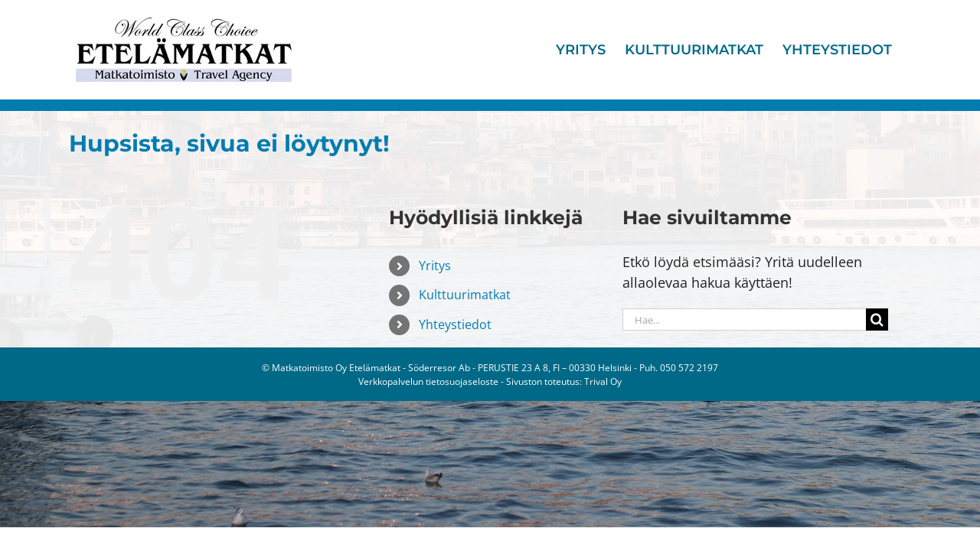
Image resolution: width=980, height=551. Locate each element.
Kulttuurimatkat (465, 295)
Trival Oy (603, 381)
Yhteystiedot (455, 324)
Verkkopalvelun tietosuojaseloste (428, 381)
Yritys (435, 266)
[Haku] (877, 320)
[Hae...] (744, 320)
